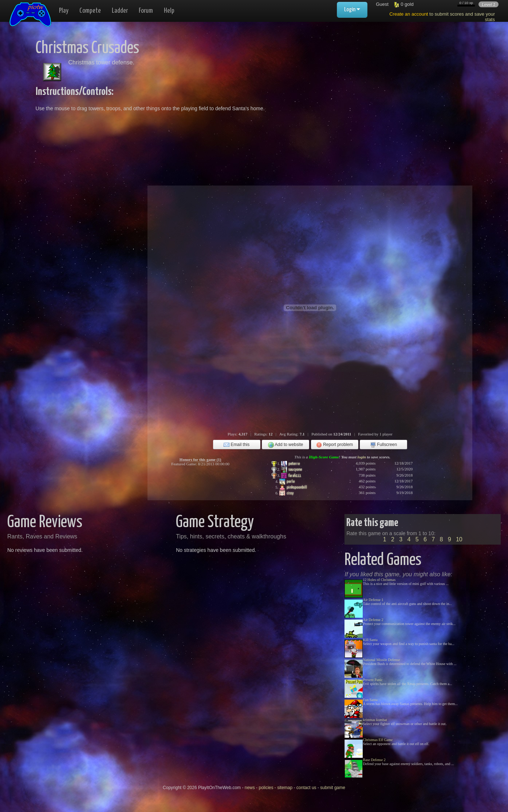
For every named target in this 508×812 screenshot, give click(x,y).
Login (352, 10)
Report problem (334, 445)
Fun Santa (370, 700)
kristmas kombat (375, 720)
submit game (333, 788)
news (250, 788)
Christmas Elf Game (378, 740)
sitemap (285, 788)
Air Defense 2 (373, 620)
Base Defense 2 (374, 760)
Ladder (120, 11)
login (362, 457)
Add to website (286, 445)
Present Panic (373, 680)
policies (266, 788)
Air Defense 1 (373, 600)
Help (169, 11)
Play (64, 11)
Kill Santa (370, 640)
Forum (146, 11)
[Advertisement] (357, 91)
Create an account (409, 14)
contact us (306, 788)
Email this (237, 445)
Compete (90, 11)
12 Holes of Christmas (379, 580)
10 (459, 539)
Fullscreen (383, 445)
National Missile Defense (381, 660)
